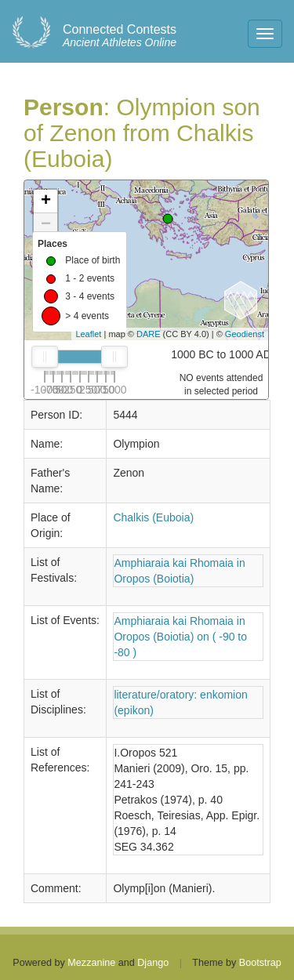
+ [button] (46, 201)
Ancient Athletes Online (120, 36)
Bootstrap (260, 963)
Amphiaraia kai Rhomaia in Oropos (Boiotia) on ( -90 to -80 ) (180, 637)
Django (153, 963)
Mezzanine (91, 963)
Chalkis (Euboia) (153, 517)
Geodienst (245, 334)
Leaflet (88, 334)
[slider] (45, 357)
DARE (149, 334)
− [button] (46, 225)
